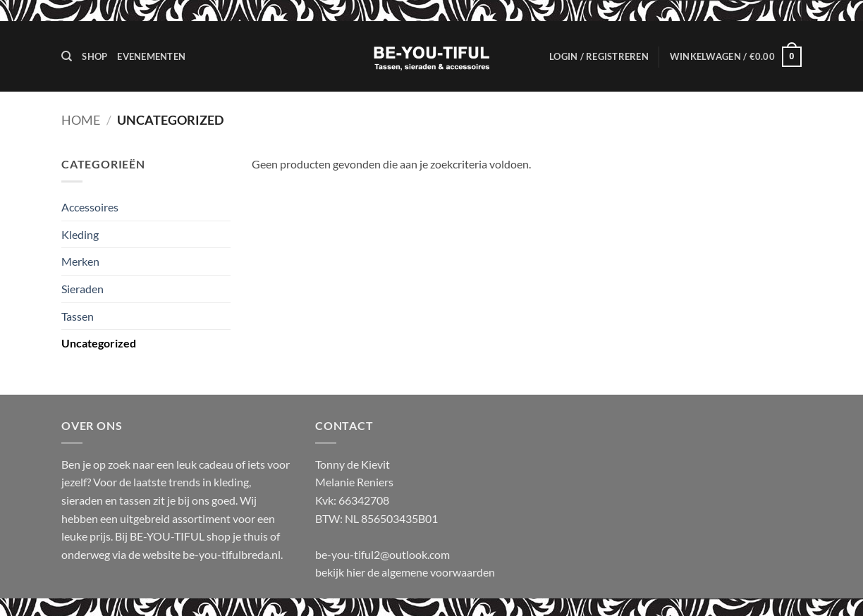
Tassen (78, 316)
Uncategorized (99, 343)
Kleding (80, 234)
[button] (599, 56)
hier (357, 572)
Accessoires (90, 207)
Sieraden (82, 289)
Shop (94, 56)
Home (81, 120)
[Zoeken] (67, 56)
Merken (80, 261)
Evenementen (151, 56)
